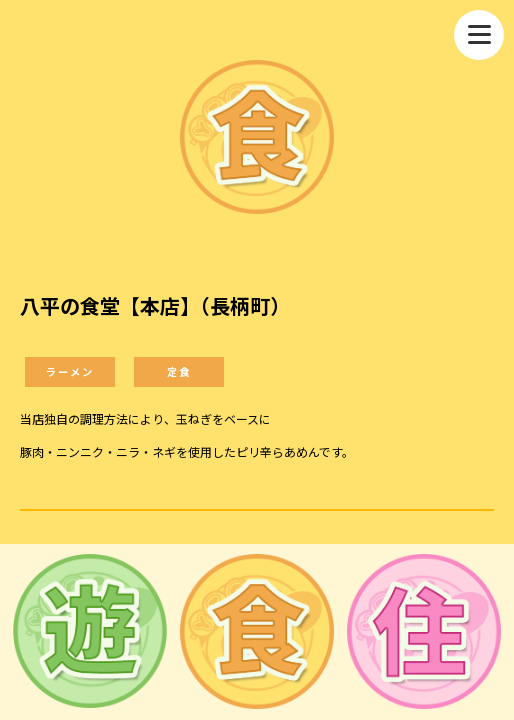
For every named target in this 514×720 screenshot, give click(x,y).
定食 (179, 371)
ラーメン (70, 371)
